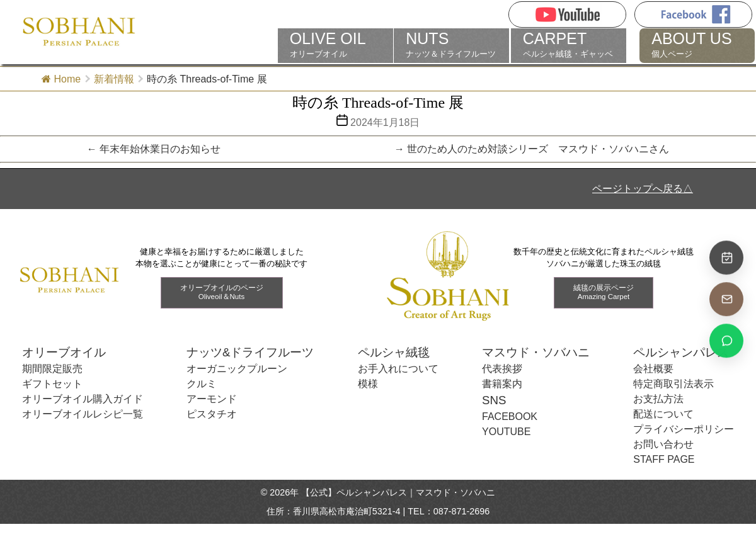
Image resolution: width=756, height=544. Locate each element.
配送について (663, 414)
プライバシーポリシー (684, 429)
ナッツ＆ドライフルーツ (451, 45)
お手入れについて (398, 369)
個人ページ (697, 45)
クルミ (202, 384)
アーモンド (212, 399)
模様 (368, 384)
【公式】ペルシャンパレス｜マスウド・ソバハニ (398, 492)
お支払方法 (658, 399)
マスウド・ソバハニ (536, 352)
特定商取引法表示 (673, 384)
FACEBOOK (510, 416)
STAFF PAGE (664, 459)
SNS (494, 400)
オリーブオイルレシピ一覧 (83, 414)
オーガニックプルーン (237, 369)
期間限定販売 (52, 369)
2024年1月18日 (385, 122)
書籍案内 (502, 384)
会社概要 (653, 369)
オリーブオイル (335, 45)
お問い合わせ (663, 444)
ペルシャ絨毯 (394, 352)
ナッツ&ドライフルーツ (250, 352)
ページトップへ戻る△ (643, 189)
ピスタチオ (212, 414)
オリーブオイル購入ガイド (83, 399)
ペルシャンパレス (681, 352)
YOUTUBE (506, 432)
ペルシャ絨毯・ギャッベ (569, 45)
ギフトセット (52, 384)
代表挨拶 (502, 369)
